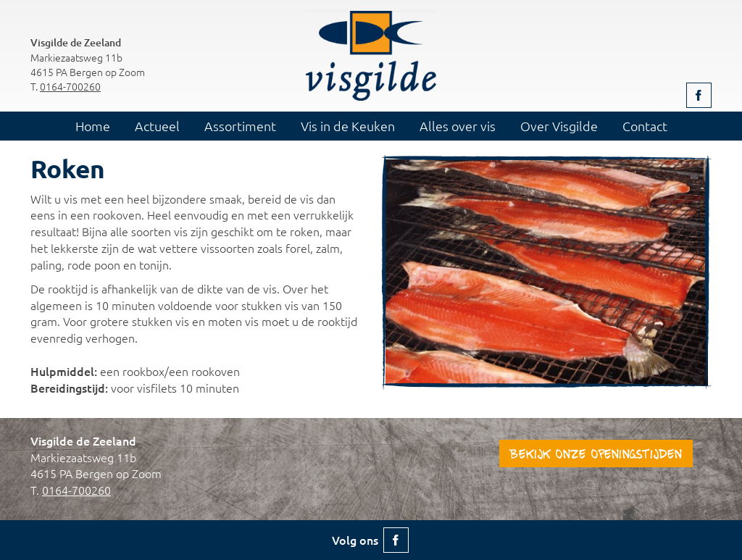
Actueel (157, 126)
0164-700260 (70, 86)
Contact (645, 126)
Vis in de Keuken (348, 126)
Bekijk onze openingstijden (596, 456)
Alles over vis (458, 126)
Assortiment (240, 126)
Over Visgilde (559, 126)
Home (93, 126)
